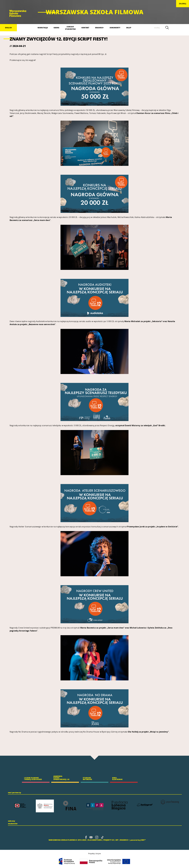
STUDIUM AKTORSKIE (87, 779)
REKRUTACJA (43, 28)
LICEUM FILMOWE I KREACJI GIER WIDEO (33, 779)
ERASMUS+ (100, 28)
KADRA (56, 28)
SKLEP (129, 28)
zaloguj (183, 4)
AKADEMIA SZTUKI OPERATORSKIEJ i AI (61, 778)
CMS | (46, 840)
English (8, 28)
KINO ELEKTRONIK (117, 779)
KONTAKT (85, 28)
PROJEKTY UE (109, 840)
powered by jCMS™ (138, 840)
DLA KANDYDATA (95, 840)
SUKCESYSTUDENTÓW (70, 28)
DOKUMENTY (115, 28)
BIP (117, 840)
